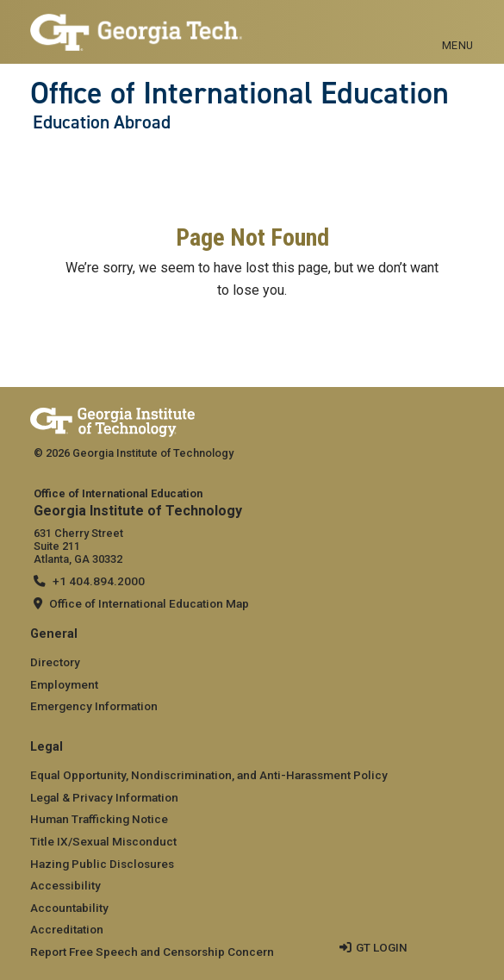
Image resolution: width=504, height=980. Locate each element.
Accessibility (65, 885)
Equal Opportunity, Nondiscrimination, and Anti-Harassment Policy (209, 775)
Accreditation (67, 929)
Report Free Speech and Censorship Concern (152, 952)
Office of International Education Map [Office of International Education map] (149, 603)
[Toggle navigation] (458, 26)
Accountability (69, 908)
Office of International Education (240, 93)
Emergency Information (94, 706)
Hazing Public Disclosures (102, 864)
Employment (64, 684)
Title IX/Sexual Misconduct (103, 841)
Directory (55, 662)
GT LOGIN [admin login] (382, 947)
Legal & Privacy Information (104, 797)
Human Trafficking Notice (99, 819)
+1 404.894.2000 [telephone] (99, 581)
